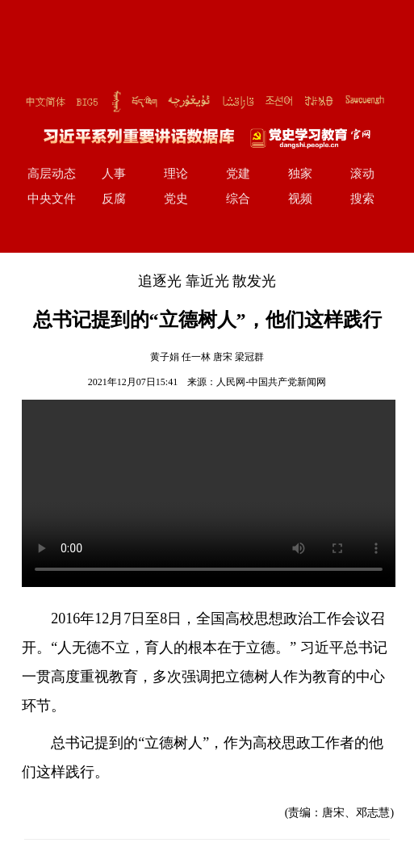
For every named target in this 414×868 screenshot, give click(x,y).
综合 (238, 198)
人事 (114, 173)
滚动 (362, 173)
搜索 (362, 198)
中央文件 (52, 198)
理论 (176, 173)
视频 (300, 198)
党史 (176, 198)
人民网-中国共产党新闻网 (271, 382)
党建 (238, 173)
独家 (300, 173)
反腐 (114, 198)
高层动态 (52, 173)
